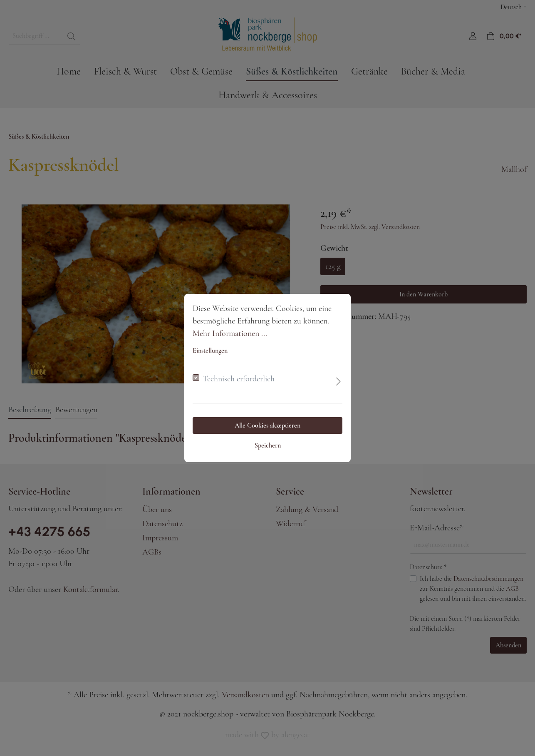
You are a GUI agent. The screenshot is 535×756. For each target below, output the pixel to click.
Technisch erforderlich (239, 379)
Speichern (268, 445)
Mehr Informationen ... (230, 333)
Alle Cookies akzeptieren (267, 425)
